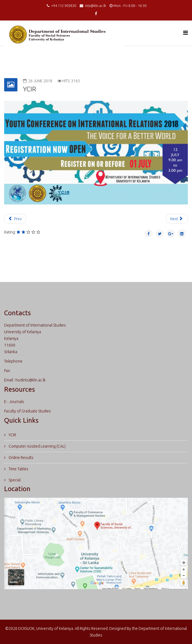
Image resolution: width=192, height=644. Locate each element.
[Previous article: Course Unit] (15, 219)
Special (14, 480)
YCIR (12, 435)
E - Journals (14, 402)
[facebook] (96, 14)
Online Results (21, 458)
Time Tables (18, 469)
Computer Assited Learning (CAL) (37, 446)
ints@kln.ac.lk (95, 6)
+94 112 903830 (64, 6)
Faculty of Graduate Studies (28, 411)
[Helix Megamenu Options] (185, 33)
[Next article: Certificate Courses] (177, 219)
